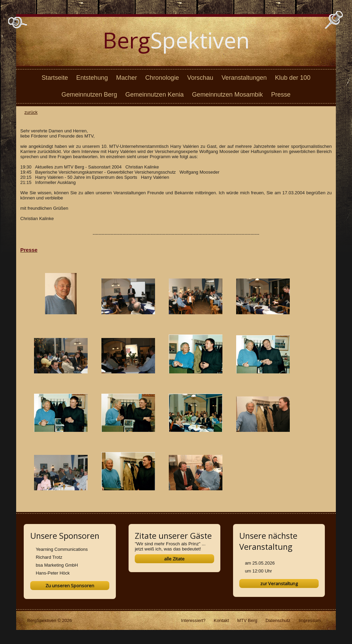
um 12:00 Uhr (258, 571)
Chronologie (162, 78)
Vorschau (200, 78)
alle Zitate (174, 559)
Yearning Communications (62, 549)
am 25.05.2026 (260, 563)
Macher (127, 78)
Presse (281, 95)
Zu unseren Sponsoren (70, 586)
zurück (31, 112)
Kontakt (221, 620)
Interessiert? (193, 620)
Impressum (310, 620)
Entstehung (92, 78)
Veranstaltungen (244, 78)
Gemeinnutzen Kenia (155, 95)
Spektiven (176, 40)
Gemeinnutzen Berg (89, 95)
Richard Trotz (49, 557)
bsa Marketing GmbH (57, 565)
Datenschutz (278, 620)
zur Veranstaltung (279, 583)
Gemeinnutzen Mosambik (227, 95)
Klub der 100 (293, 78)
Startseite (55, 78)
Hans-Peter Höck (53, 573)
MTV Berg (247, 620)
